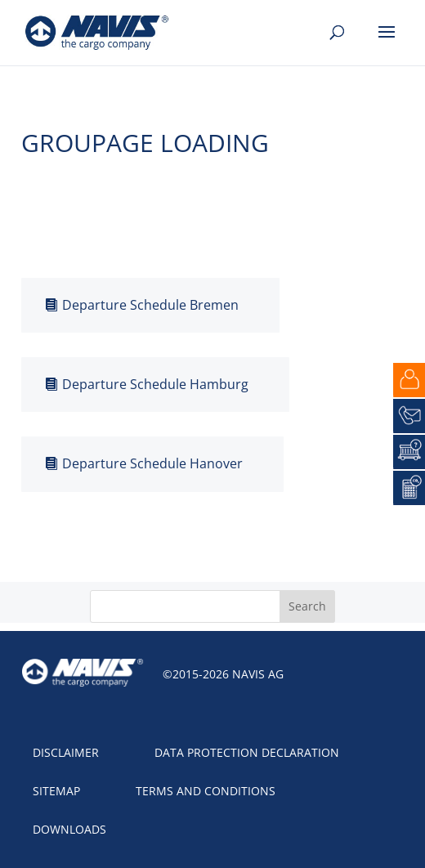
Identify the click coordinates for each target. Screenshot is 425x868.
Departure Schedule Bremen (150, 305)
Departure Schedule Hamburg (155, 384)
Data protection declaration (247, 752)
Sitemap (56, 791)
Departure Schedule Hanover (152, 463)
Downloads (69, 829)
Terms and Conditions (206, 791)
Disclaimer (66, 752)
